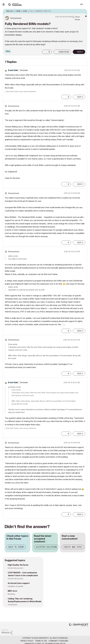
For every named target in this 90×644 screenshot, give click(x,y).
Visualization (13, 605)
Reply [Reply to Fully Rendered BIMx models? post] (80, 52)
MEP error (12, 591)
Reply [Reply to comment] (80, 97)
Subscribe (64, 52)
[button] (44, 52)
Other (8, 51)
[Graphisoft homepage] (79, 625)
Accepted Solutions (47, 547)
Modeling (11, 594)
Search (74, 4)
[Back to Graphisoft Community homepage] (15, 4)
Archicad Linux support (19, 583)
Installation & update (15, 586)
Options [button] (84, 11)
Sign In (86, 4)
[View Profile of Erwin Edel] (13, 70)
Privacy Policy (27, 641)
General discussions (15, 568)
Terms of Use (41, 641)
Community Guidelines (58, 641)
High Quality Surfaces (18, 565)
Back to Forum (16, 547)
